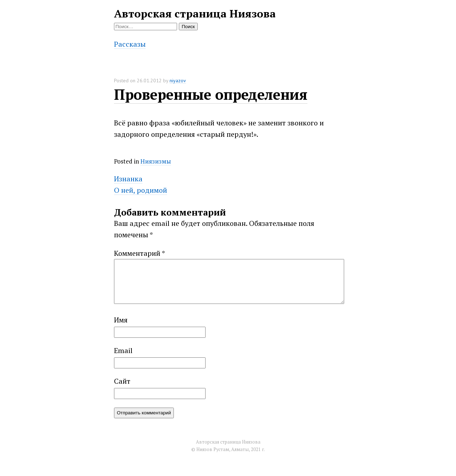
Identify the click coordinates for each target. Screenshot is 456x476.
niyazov (178, 81)
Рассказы (130, 44)
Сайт (122, 390)
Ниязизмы (156, 161)
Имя (121, 328)
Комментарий (139, 253)
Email (123, 359)
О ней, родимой (141, 190)
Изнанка (128, 179)
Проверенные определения (211, 94)
